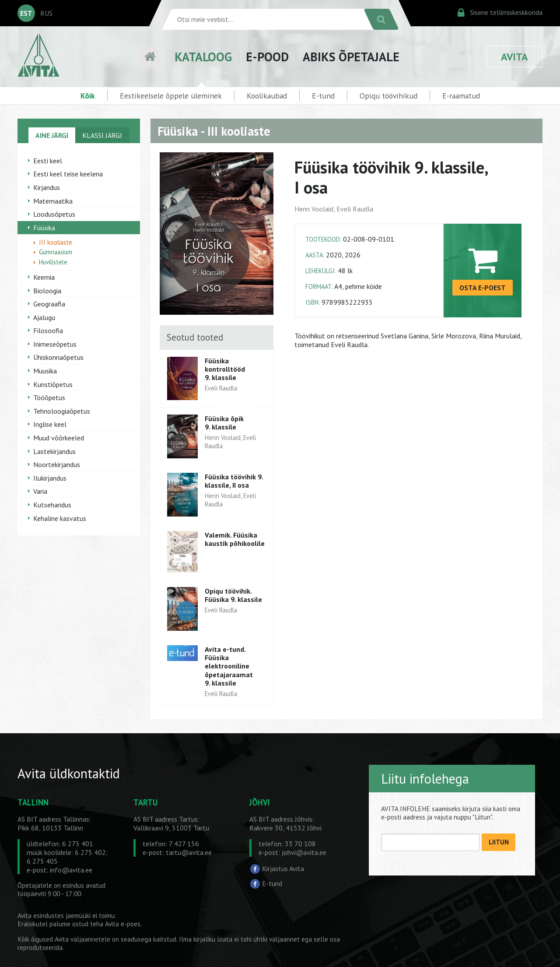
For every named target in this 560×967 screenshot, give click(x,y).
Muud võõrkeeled (59, 438)
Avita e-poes (123, 924)
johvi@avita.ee (304, 852)
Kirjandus (47, 187)
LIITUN (499, 842)
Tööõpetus (49, 397)
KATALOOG (203, 57)
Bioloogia (47, 291)
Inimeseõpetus (55, 344)
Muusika (45, 371)
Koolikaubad (267, 96)
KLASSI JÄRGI (102, 135)
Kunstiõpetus (53, 384)
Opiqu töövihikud (388, 96)
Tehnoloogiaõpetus (62, 411)
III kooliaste (56, 242)
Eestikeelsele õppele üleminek (171, 96)
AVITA (514, 57)
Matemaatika (53, 201)
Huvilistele (53, 262)
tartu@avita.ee (189, 852)
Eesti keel (48, 161)
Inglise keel (50, 424)
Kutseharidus (52, 505)
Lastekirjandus (54, 451)
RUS (46, 13)
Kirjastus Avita (283, 869)
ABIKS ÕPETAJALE (351, 57)
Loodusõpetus (54, 214)
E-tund (323, 96)
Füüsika (44, 228)
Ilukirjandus (50, 478)
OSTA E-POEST (483, 288)
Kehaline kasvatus (60, 518)
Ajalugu (44, 317)
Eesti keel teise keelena (68, 174)
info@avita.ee (71, 870)
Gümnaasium (56, 252)
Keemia (44, 277)
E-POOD (267, 57)
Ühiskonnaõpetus (58, 357)
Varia (40, 491)
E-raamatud (461, 96)
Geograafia (49, 304)
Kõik (88, 96)
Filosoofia (48, 331)
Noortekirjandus (57, 464)
